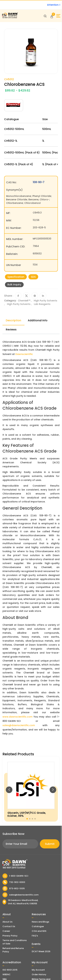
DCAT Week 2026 (41, 951)
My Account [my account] (38, 970)
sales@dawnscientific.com (19, 725)
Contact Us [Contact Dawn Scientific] (9, 926)
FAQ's (35, 936)
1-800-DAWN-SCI (15, 876)
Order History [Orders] (39, 974)
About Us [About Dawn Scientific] (7, 922)
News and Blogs (40, 922)
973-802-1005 (14, 889)
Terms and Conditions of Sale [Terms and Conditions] (15, 942)
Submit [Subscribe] (50, 844)
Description (13, 320)
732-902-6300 (14, 882)
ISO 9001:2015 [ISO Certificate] (10, 970)
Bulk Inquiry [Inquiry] (14, 285)
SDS (33, 277)
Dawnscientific (24, 354)
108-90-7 (39, 182)
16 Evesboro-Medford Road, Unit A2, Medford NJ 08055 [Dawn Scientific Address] (20, 902)
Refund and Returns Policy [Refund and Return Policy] (13, 950)
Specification (16, 277)
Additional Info (38, 320)
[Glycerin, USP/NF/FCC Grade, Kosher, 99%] (31, 790)
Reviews (11, 330)
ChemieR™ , (25, 301)
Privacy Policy (10, 936)
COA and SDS (39, 931)
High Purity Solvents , (20, 304)
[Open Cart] (52, 16)
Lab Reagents (42, 304)
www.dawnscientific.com (17, 717)
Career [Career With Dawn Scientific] (6, 931)
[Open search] (45, 16)
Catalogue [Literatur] (38, 926)
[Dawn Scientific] (10, 18)
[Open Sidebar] (58, 16)
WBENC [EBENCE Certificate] (7, 974)
